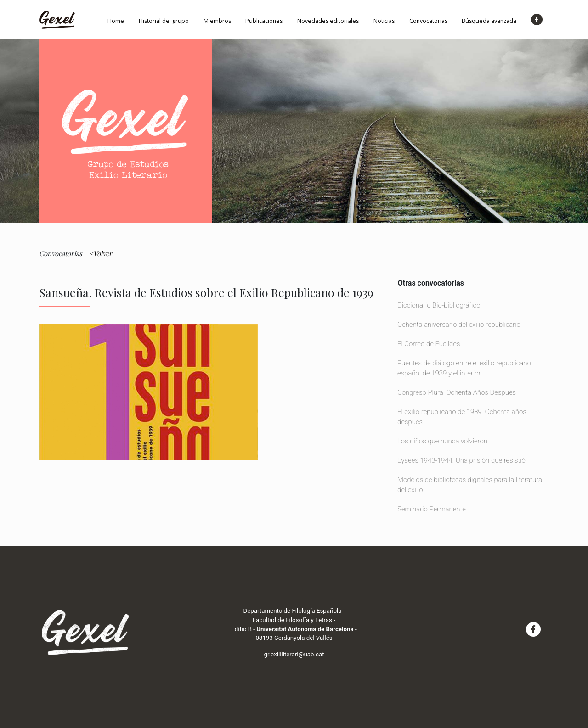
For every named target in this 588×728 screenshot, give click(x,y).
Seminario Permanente (432, 509)
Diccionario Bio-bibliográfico (439, 305)
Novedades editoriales (328, 21)
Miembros (217, 21)
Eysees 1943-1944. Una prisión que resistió (461, 460)
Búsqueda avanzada (489, 21)
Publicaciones (264, 21)
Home (116, 21)
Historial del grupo (164, 21)
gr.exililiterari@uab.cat (294, 654)
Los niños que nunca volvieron (442, 441)
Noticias (384, 21)
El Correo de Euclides (429, 344)
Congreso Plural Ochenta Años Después (457, 392)
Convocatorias (428, 21)
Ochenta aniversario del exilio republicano (459, 325)
